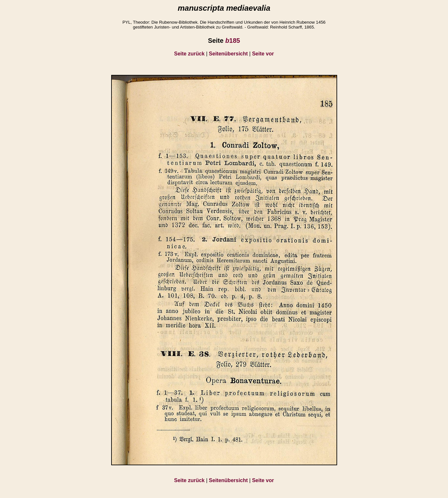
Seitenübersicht (228, 54)
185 (233, 41)
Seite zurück (189, 54)
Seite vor (263, 54)
